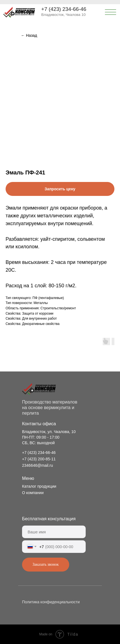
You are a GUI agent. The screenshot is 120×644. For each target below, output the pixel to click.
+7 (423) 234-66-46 (64, 9)
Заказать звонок (46, 564)
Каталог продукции (39, 486)
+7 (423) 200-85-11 (39, 459)
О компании (33, 493)
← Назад (29, 35)
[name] (54, 532)
